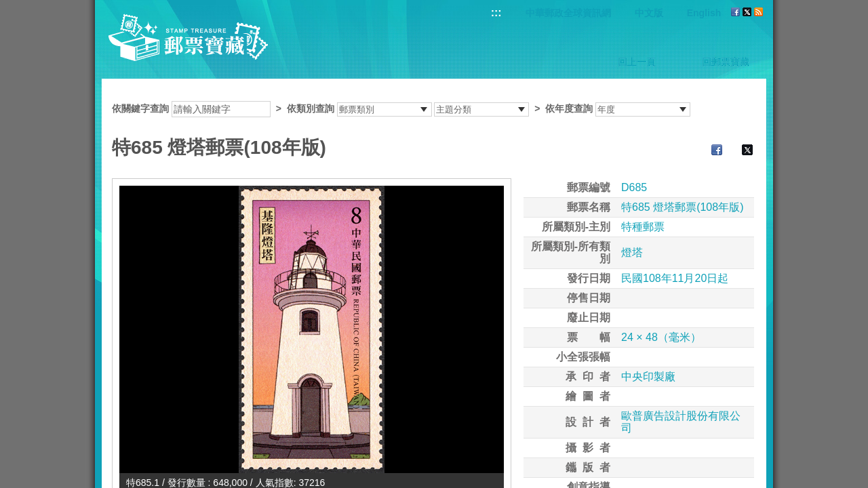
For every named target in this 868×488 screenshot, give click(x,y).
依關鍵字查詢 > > (401, 108)
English (704, 13)
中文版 (649, 13)
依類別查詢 (311, 108)
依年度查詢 (569, 108)
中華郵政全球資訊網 (568, 13)
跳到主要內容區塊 (7, 7)
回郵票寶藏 (726, 62)
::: (496, 13)
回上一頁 (637, 62)
